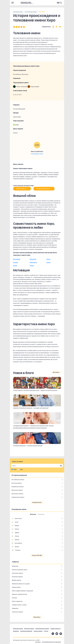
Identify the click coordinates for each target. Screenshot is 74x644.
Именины (16, 631)
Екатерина (17, 259)
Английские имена (18, 480)
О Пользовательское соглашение (51, 642)
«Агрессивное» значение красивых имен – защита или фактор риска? (35, 390)
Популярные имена (31, 12)
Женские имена (17, 573)
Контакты (38, 642)
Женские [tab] (33, 514)
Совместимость (22, 189)
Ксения (16, 262)
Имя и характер (17, 601)
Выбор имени (17, 580)
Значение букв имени (44, 189)
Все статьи (56, 372)
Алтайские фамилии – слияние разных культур (28, 446)
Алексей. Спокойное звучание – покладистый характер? (31, 408)
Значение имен (18, 12)
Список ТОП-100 (37, 555)
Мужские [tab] (41, 514)
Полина (16, 550)
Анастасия (17, 519)
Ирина (15, 540)
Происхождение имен (20, 570)
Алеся (48, 262)
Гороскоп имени (17, 612)
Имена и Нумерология (20, 594)
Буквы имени (16, 587)
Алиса (15, 265)
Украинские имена (18, 497)
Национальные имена (42, 628)
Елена (32, 265)
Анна (15, 522)
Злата (48, 259)
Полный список (37, 502)
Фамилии (15, 566)
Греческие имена (17, 494)
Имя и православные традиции (23, 591)
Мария (15, 526)
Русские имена (17, 483)
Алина (15, 536)
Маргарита (33, 262)
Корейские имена (17, 487)
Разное (14, 598)
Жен (15, 469)
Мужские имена (17, 577)
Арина (15, 547)
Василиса (33, 259)
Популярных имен (37, 154)
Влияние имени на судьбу (21, 584)
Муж (21, 469)
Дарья (15, 533)
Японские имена (17, 490)
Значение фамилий (26, 631)
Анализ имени (38, 631)
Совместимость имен (19, 605)
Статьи (46, 631)
